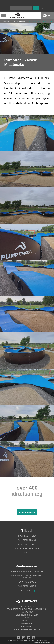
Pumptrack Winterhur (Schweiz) (27, 571)
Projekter (27, 553)
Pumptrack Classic (27, 540)
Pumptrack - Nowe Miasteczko (40, 21)
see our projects (27, 512)
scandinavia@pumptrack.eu (27, 629)
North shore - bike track (27, 549)
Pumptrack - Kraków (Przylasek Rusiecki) (27, 577)
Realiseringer (20, 21)
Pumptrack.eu (6, 21)
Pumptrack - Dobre (27, 582)
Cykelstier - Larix (27, 544)
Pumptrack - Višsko (27, 586)
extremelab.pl (48, 642)
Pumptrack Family (27, 536)
